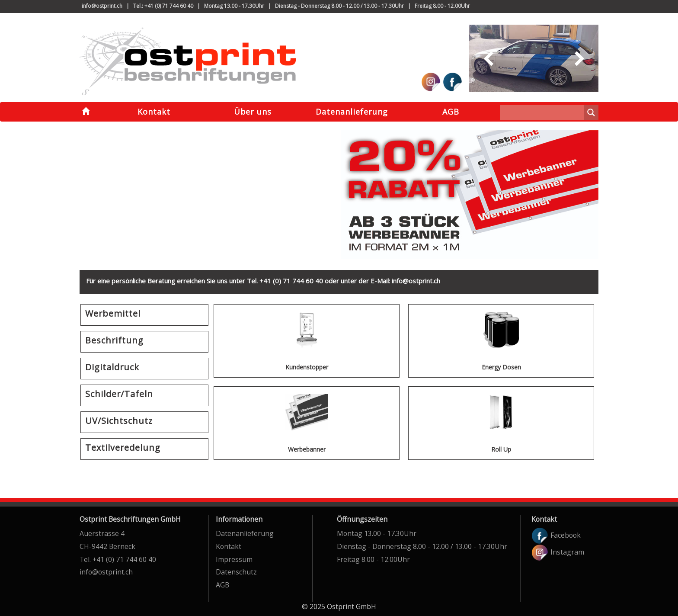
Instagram (558, 552)
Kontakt (154, 112)
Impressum (234, 559)
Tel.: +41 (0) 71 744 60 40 (163, 6)
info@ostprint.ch (102, 6)
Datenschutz (236, 572)
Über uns (253, 112)
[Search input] (544, 112)
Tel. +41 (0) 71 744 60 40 (118, 559)
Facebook (556, 535)
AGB (451, 112)
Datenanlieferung (352, 112)
